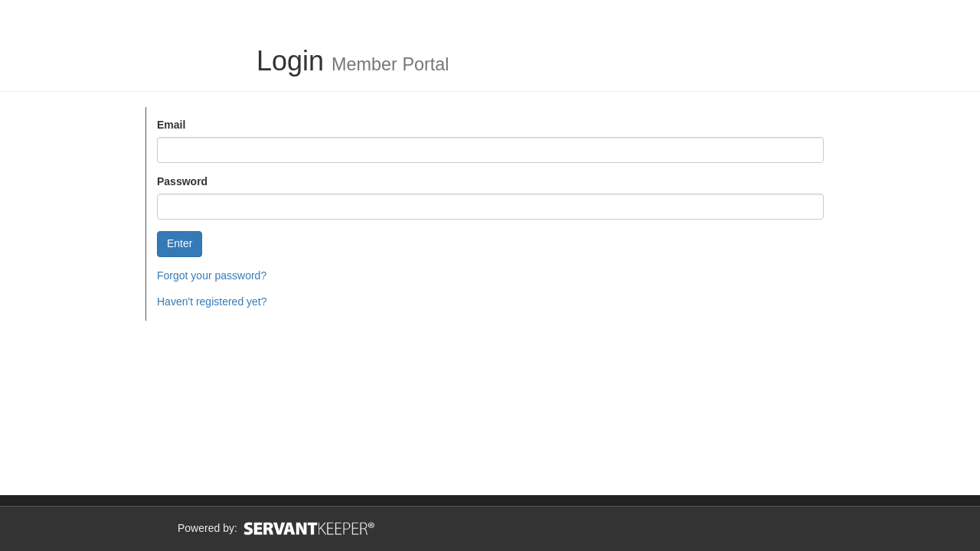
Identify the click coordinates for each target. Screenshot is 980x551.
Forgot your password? (212, 275)
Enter (180, 243)
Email (171, 125)
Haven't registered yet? (212, 302)
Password (182, 181)
